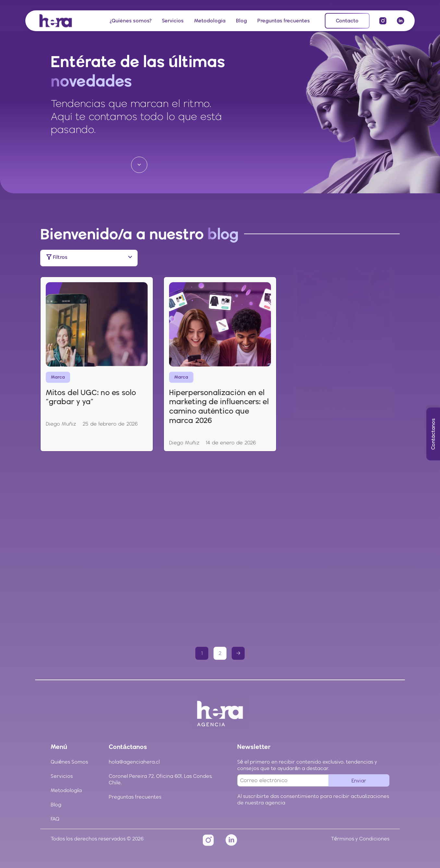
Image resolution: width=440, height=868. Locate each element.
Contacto (347, 21)
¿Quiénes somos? (131, 21)
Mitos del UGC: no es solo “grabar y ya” (92, 369)
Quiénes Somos (69, 762)
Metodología (210, 21)
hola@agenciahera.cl (134, 762)
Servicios (173, 21)
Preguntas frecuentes (284, 21)
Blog (241, 21)
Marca (61, 351)
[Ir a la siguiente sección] (139, 165)
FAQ (55, 819)
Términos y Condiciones (360, 839)
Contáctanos (433, 434)
